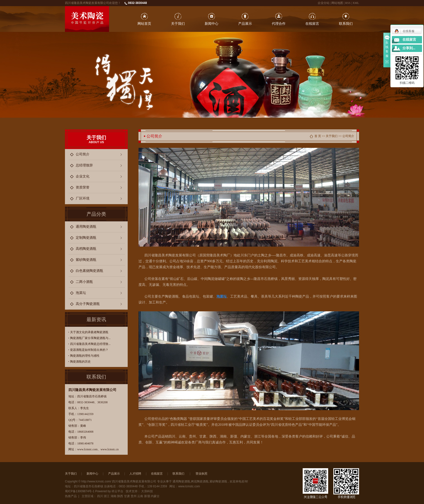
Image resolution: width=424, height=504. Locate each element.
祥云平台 (117, 491)
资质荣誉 (83, 187)
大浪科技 (147, 491)
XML (356, 3)
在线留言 (312, 24)
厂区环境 (83, 198)
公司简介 (83, 154)
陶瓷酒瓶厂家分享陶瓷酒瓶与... (90, 338)
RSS (348, 3)
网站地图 (338, 3)
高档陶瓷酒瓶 (86, 249)
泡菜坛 (81, 293)
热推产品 (71, 496)
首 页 (318, 136)
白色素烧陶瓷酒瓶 (89, 271)
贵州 (134, 496)
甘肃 (127, 496)
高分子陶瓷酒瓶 (88, 304)
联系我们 (346, 24)
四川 (100, 496)
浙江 (107, 496)
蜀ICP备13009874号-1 (80, 491)
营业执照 (201, 474)
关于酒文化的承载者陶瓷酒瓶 (89, 332)
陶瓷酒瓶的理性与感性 (85, 356)
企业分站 (324, 3)
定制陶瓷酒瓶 (86, 238)
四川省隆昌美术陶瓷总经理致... (90, 344)
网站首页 (144, 24)
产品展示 (245, 24)
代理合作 (279, 24)
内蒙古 (155, 496)
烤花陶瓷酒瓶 (200, 481)
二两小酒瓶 (84, 282)
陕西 (120, 496)
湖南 (113, 496)
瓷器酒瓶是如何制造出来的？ (89, 350)
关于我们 (178, 24)
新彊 (147, 496)
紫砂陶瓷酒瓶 (86, 260)
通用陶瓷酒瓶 (86, 227)
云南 (140, 496)
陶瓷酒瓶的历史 (80, 362)
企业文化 (83, 176)
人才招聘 (135, 474)
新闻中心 (212, 24)
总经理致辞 (84, 165)
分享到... (409, 48)
